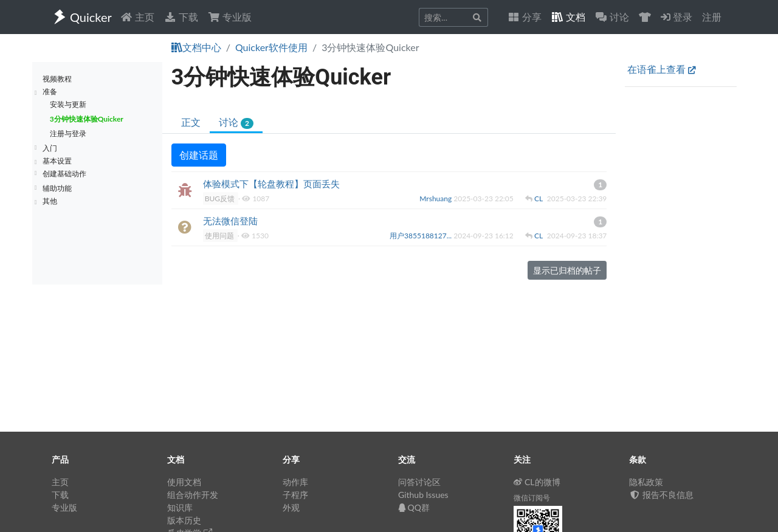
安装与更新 (68, 104)
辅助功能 (57, 188)
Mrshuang (436, 199)
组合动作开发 (193, 495)
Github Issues (423, 495)
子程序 (295, 495)
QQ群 (414, 507)
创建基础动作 (64, 174)
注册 (712, 17)
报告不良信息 (661, 495)
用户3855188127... (422, 236)
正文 (191, 122)
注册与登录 (68, 133)
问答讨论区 (419, 482)
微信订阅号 (532, 498)
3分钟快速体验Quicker (87, 119)
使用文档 (184, 482)
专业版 (230, 17)
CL (539, 199)
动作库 (295, 482)
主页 (137, 17)
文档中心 (196, 47)
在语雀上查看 (662, 69)
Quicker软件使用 (271, 47)
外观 (291, 507)
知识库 (180, 507)
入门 (50, 148)
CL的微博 (537, 482)
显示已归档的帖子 (567, 270)
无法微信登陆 (230, 221)
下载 (181, 17)
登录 (676, 17)
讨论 (236, 123)
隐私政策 (646, 482)
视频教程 (57, 79)
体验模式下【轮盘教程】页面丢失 (271, 184)
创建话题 (199, 155)
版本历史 (184, 520)
